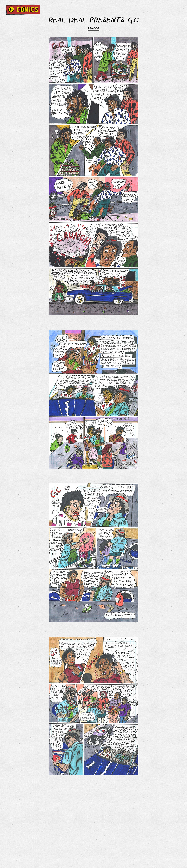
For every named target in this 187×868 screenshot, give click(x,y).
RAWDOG (93, 29)
